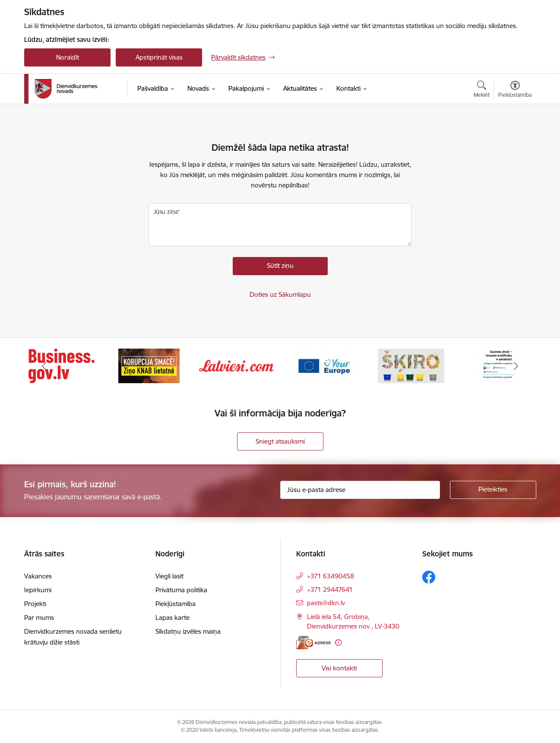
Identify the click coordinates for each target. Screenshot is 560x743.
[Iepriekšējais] (44, 366)
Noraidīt (68, 57)
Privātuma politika (181, 590)
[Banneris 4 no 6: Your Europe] (324, 365)
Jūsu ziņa (166, 212)
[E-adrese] (313, 643)
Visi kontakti (339, 668)
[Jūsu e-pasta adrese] (360, 490)
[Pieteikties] (493, 490)
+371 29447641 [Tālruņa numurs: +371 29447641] (330, 589)
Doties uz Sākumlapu (280, 294)
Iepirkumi (38, 590)
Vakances (38, 576)
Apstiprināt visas (159, 57)
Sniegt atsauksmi (280, 441)
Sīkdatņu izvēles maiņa (188, 631)
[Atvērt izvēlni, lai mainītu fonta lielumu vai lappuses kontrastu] (515, 90)
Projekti (35, 604)
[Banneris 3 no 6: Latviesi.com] (236, 365)
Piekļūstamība (176, 604)
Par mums (39, 618)
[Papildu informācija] (338, 643)
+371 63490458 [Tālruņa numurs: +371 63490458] (331, 576)
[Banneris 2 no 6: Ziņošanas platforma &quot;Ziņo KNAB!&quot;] (149, 365)
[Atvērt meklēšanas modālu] (482, 90)
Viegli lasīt (169, 576)
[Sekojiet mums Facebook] (429, 577)
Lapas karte (172, 618)
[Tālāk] (516, 366)
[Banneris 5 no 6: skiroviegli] (411, 365)
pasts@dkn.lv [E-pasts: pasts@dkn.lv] (326, 603)
